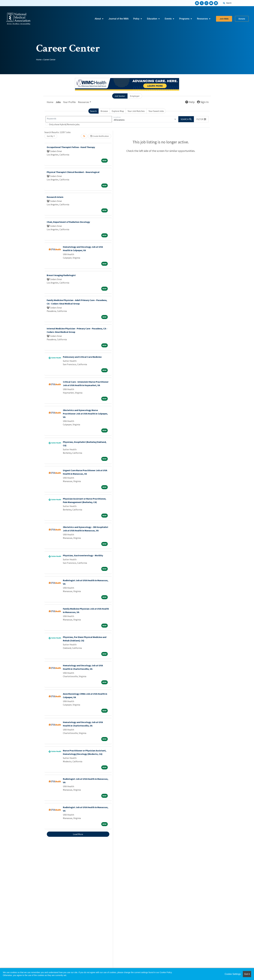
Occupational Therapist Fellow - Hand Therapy (71, 147)
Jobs (58, 102)
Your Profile (69, 102)
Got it (247, 974)
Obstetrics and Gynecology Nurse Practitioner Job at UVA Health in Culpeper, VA (85, 414)
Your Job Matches (136, 111)
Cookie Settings (233, 974)
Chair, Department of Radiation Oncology (68, 222)
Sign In (203, 102)
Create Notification (100, 136)
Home (39, 60)
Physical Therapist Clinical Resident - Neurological (73, 172)
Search (93, 111)
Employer (135, 96)
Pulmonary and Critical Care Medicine (82, 357)
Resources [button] (84, 102)
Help (190, 102)
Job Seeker (120, 96)
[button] (201, 119)
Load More (78, 834)
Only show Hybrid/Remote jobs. (64, 124)
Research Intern (55, 197)
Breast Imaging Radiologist (61, 275)
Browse (104, 111)
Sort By (50, 136)
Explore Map (118, 111)
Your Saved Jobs (156, 111)
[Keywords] (79, 119)
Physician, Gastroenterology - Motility (83, 555)
